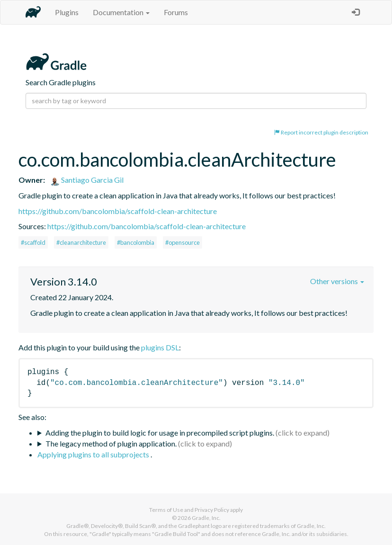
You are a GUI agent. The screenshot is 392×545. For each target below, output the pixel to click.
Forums (176, 12)
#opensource (183, 242)
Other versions (337, 281)
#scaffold (33, 242)
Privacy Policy (212, 510)
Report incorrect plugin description (321, 132)
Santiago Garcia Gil (87, 180)
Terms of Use (166, 510)
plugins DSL (160, 347)
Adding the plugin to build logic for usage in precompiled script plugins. (160, 433)
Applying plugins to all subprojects (94, 454)
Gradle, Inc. (206, 518)
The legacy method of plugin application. (111, 443)
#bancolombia (136, 242)
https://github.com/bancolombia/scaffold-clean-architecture (118, 211)
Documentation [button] (121, 12)
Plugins (67, 12)
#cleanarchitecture (81, 242)
